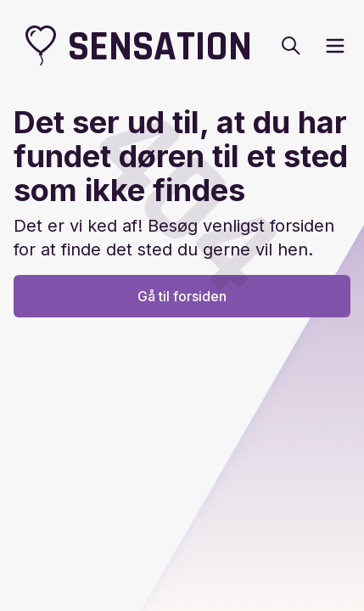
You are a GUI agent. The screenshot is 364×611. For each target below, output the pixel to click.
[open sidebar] (335, 46)
